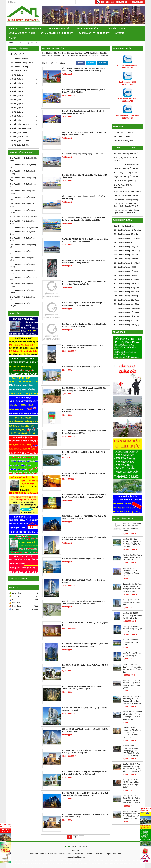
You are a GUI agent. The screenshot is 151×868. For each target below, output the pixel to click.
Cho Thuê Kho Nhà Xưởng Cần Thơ (22, 194)
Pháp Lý (137, 33)
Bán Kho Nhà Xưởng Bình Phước (127, 258)
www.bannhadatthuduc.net (85, 849)
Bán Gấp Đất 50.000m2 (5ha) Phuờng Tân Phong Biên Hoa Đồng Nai (132, 611)
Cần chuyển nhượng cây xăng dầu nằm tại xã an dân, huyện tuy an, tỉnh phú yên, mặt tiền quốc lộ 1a (84, 214)
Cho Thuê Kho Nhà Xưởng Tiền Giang (22, 187)
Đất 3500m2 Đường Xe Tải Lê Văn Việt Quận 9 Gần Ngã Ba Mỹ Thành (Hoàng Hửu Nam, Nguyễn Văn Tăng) (84, 491)
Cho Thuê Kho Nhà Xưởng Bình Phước (23, 207)
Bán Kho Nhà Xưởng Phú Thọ (126, 316)
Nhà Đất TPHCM (113, 28)
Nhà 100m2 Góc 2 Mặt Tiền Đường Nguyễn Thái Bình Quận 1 (83, 576)
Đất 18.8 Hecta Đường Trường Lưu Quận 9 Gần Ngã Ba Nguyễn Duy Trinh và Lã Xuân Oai (84, 278)
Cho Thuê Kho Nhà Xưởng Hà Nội (23, 212)
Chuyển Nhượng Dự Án (123, 127)
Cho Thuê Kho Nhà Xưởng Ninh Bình (23, 228)
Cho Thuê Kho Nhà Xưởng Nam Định (23, 267)
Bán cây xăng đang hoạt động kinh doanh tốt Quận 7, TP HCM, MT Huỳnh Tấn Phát (85, 86)
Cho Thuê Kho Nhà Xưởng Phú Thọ (22, 293)
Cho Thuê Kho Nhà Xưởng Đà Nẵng (22, 254)
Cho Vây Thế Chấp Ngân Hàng (126, 195)
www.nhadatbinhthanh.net (75, 852)
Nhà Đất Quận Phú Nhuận (24, 123)
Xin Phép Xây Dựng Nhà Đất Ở (126, 149)
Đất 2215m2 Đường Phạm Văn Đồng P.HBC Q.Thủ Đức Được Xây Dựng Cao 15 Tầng (84, 427)
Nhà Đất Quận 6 (24, 91)
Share (81, 58)
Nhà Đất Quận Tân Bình (24, 136)
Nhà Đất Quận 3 (24, 78)
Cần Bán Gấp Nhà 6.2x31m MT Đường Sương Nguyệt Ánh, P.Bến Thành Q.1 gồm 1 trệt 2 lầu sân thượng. (132, 746)
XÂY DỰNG (121, 33)
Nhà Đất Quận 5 (24, 87)
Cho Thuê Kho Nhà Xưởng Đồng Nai (23, 161)
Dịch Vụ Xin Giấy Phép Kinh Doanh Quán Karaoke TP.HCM (126, 200)
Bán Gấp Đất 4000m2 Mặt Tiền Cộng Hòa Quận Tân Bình (132, 624)
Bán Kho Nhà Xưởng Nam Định (126, 299)
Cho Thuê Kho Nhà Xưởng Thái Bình (22, 234)
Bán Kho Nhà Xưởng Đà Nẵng (126, 291)
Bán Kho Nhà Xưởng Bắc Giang (127, 295)
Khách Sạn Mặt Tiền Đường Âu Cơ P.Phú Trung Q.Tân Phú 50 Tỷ (84, 470)
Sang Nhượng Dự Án (122, 132)
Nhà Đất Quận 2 (24, 74)
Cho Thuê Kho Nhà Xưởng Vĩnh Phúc (23, 247)
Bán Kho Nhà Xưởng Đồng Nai (126, 229)
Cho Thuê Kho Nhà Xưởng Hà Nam (24, 223)
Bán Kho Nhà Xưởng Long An (126, 242)
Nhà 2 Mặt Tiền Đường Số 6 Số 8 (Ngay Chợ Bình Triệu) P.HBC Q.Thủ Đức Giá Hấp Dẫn (84, 747)
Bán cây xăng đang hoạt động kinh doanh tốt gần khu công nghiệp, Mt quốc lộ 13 (84, 107)
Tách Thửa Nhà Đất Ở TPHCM (126, 164)
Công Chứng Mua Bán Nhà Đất (126, 159)
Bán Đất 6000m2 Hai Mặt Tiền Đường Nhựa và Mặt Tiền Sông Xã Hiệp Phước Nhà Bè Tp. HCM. (84, 384)
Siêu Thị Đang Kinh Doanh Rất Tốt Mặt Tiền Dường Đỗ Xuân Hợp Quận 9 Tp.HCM (84, 512)
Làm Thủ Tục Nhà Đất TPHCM (126, 191)
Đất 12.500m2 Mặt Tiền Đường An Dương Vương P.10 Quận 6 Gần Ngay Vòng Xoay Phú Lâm (83, 299)
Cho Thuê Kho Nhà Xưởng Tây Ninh (22, 200)
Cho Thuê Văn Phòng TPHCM (22, 58)
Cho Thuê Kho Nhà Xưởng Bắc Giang (22, 260)
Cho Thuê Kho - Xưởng (24, 62)
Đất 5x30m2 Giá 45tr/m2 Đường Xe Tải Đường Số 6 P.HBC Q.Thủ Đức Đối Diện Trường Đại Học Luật (85, 768)
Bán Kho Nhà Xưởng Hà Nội (125, 262)
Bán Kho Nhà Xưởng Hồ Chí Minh (127, 225)
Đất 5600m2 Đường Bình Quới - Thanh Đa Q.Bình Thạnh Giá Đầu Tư (85, 406)
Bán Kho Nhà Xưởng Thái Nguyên (128, 320)
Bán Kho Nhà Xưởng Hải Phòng (127, 311)
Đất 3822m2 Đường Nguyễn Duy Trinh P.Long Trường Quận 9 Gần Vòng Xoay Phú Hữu (84, 257)
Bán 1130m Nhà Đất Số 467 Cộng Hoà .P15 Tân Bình (83, 554)
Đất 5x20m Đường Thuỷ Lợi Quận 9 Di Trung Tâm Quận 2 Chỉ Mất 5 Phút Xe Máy (85, 811)
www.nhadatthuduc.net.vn (40, 849)
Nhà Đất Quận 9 (24, 103)
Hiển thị (45, 58)
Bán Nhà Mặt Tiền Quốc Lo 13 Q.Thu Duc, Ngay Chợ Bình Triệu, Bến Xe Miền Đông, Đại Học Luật (85, 789)
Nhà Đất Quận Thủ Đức (24, 128)
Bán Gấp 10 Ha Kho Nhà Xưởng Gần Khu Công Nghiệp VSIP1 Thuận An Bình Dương (84, 320)
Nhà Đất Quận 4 (24, 82)
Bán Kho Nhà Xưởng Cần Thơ (126, 250)
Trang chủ (14, 28)
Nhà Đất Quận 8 (24, 99)
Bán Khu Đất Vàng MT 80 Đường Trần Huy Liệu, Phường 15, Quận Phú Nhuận (85, 704)
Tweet (91, 58)
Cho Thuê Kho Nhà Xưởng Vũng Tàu (23, 174)
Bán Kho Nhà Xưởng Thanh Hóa (127, 303)
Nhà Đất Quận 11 (24, 111)
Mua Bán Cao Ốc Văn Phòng (22, 33)
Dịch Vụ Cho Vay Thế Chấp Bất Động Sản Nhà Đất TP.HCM (126, 207)
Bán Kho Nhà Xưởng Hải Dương (127, 307)
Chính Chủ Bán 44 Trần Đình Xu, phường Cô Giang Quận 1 (85, 619)
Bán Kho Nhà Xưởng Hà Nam (126, 270)
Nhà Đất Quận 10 (24, 107)
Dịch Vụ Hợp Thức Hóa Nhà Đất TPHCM (127, 154)
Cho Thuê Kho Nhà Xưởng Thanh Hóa (23, 274)
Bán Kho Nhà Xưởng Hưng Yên (126, 283)
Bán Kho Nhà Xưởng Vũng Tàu (126, 237)
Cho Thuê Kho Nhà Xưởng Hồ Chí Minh (23, 154)
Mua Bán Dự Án (33, 28)
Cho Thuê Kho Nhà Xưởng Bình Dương (23, 167)
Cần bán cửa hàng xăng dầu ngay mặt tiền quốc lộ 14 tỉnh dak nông (84, 193)
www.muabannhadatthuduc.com (62, 849)
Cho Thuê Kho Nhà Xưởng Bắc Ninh (22, 217)
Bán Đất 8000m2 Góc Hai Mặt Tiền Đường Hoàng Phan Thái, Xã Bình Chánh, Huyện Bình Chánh (84, 598)
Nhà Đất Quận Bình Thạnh (24, 119)
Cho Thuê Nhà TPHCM (19, 54)
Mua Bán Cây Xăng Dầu (58, 28)
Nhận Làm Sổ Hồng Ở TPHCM (126, 172)
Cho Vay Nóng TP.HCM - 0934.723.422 (124, 181)
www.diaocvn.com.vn (79, 842)
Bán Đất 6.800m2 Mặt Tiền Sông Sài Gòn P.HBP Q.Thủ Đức (132, 637)
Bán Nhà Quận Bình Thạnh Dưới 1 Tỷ (57, 33)
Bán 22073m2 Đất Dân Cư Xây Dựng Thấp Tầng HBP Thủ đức (85, 661)
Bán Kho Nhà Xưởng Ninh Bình (126, 275)
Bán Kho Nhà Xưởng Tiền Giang (127, 246)
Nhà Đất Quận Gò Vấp (24, 132)
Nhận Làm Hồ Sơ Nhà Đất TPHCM (127, 187)
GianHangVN (139, 866)
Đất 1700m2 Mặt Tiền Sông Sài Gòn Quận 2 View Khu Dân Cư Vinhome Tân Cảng (84, 342)
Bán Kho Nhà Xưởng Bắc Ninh (126, 266)
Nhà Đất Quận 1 (24, 70)
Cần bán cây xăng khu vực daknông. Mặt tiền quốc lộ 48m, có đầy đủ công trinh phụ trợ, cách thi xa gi (84, 65)
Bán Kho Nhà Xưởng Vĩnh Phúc (127, 287)
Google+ (75, 845)
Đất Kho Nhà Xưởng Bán (124, 221)
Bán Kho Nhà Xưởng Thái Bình (126, 279)
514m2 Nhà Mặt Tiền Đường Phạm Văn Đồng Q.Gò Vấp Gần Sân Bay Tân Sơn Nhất (84, 534)
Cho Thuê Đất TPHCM (19, 66)
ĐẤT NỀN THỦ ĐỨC (18, 50)
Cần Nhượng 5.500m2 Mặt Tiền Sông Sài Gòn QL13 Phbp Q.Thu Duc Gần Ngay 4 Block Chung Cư (85, 640)
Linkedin (102, 58)
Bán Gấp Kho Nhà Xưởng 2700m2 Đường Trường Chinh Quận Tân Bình (132, 552)
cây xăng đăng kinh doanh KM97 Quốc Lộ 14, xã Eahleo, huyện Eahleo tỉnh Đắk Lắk (85, 129)
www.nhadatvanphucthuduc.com (108, 849)
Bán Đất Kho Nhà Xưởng (86, 28)
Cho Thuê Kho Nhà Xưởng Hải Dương (22, 280)
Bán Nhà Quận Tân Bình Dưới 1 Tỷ (94, 33)
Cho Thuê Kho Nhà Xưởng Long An (23, 180)
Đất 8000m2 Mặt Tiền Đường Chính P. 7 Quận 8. (81, 362)
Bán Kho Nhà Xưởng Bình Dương (127, 233)
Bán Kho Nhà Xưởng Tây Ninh (126, 254)
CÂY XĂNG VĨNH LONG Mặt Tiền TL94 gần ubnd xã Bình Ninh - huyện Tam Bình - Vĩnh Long (85, 235)
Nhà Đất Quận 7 (24, 95)
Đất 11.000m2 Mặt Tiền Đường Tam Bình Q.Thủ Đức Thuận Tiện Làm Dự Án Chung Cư (83, 683)
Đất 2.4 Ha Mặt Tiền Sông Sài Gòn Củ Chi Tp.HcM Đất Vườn (84, 448)
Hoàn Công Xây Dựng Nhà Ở (125, 168)
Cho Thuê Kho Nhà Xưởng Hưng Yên (23, 241)
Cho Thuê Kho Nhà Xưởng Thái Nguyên (22, 300)
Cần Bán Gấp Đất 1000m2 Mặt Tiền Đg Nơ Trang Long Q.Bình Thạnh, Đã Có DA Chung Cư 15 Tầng (132, 728)
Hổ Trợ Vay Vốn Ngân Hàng (125, 176)
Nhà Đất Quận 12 (24, 115)
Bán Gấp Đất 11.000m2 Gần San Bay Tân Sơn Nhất (132, 597)
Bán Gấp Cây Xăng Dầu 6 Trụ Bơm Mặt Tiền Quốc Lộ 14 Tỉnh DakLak (85, 171)
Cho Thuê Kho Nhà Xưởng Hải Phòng (22, 287)
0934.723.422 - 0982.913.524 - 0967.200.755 (122, 2)
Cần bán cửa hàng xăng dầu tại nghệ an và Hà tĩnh (83, 149)
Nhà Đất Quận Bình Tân (24, 140)
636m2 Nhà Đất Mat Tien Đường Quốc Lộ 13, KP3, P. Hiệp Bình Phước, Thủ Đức (85, 725)
